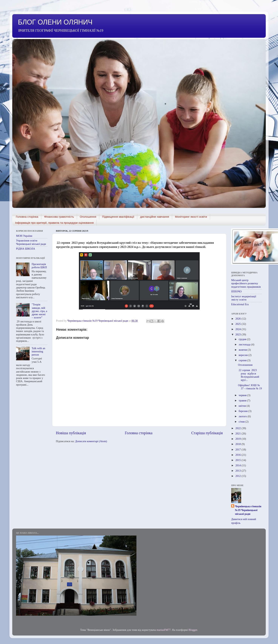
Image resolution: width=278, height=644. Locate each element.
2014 (238, 465)
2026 (238, 319)
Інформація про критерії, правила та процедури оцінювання (54, 223)
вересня (244, 355)
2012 (238, 476)
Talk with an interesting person (39, 352)
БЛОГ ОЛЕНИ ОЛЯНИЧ (55, 22)
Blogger (193, 630)
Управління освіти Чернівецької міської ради (31, 242)
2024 (238, 329)
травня (243, 400)
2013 (238, 471)
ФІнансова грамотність (59, 217)
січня (242, 422)
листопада (245, 344)
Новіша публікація (71, 433)
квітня (243, 406)
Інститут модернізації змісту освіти (244, 298)
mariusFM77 (164, 630)
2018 (238, 444)
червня (243, 395)
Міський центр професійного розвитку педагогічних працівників (246, 283)
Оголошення (88, 217)
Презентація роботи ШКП (39, 266)
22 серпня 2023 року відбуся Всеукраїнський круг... (249, 375)
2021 (238, 433)
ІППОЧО (236, 291)
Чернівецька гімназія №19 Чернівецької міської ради (248, 510)
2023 (238, 334)
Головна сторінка (27, 217)
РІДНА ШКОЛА (26, 249)
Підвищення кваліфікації (118, 217)
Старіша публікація (207, 433)
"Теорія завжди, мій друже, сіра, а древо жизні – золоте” (39, 311)
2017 (238, 450)
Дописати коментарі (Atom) (91, 441)
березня (244, 411)
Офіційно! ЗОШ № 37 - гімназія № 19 (250, 387)
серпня (243, 360)
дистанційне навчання (155, 217)
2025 (238, 324)
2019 (238, 439)
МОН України (24, 236)
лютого (243, 416)
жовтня (243, 350)
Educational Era (240, 304)
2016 (238, 455)
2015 (238, 460)
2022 (238, 428)
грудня (243, 339)
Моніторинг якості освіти (191, 217)
